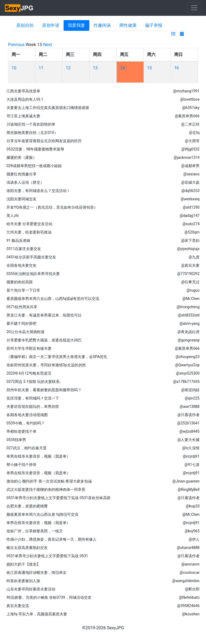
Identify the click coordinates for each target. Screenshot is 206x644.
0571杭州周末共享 (22, 307)
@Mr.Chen (191, 299)
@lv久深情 (191, 448)
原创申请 (51, 25)
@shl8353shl (189, 315)
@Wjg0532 (190, 149)
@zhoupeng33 (187, 357)
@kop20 (193, 506)
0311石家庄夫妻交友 (24, 249)
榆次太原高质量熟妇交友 (27, 548)
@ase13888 (190, 406)
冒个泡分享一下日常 (23, 290)
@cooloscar (190, 573)
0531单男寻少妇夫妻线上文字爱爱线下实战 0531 (47, 556)
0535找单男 (16, 440)
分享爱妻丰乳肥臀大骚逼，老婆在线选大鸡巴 (44, 340)
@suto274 (191, 224)
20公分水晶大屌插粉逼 (25, 332)
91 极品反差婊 (18, 240)
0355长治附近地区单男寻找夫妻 (33, 274)
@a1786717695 (186, 382)
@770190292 (188, 274)
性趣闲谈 (102, 25)
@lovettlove (190, 99)
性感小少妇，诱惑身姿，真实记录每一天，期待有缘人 (51, 539)
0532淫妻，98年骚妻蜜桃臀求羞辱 (35, 149)
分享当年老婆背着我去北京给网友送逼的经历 (44, 141)
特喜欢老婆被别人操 (23, 581)
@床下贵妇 (190, 240)
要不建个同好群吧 (21, 323)
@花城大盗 (190, 182)
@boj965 (192, 531)
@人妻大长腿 (188, 440)
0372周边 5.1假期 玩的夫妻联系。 (35, 382)
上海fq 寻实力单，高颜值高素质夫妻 (37, 614)
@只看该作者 (188, 415)
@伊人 (194, 539)
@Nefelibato (189, 597)
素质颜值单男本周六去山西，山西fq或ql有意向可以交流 (53, 299)
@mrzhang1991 (186, 91)
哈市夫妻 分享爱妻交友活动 (29, 224)
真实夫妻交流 (18, 606)
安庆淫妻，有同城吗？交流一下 (33, 398)
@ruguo (193, 290)
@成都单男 (190, 166)
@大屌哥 (192, 141)
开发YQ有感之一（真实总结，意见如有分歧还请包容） (52, 207)
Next (48, 45)
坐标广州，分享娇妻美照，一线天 (35, 531)
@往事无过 (190, 282)
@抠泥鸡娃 (190, 390)
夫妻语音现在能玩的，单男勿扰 (33, 406)
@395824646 (188, 606)
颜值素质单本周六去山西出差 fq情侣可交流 (42, 514)
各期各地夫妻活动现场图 (27, 415)
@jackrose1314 (187, 157)
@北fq (194, 133)
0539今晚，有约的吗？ (26, 423)
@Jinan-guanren (186, 481)
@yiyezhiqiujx (188, 249)
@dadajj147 (190, 216)
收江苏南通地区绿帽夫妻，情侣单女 (36, 573)
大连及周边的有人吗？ (25, 99)
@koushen (191, 614)
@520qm (192, 232)
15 (149, 68)
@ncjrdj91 (191, 456)
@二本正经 (190, 124)
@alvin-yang (190, 323)
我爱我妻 (76, 25)
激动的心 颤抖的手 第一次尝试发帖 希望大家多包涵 (49, 481)
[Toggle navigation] (194, 8)
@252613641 (188, 423)
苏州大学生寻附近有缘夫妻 (29, 348)
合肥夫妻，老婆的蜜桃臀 (27, 506)
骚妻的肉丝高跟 (20, 282)
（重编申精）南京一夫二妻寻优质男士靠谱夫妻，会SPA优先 (57, 357)
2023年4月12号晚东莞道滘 (29, 373)
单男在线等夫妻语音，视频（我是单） (38, 456)
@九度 (194, 257)
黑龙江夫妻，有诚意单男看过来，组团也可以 (44, 315)
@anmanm (190, 564)
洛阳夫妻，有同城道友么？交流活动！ (38, 191)
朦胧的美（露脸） (21, 157)
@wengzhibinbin (186, 581)
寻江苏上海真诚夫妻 (23, 116)
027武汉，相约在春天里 (27, 448)
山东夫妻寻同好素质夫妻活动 (31, 589)
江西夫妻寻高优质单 (23, 91)
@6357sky (191, 108)
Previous (16, 45)
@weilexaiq (190, 199)
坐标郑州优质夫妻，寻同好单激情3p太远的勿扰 (46, 365)
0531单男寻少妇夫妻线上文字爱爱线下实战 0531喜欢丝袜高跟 (58, 498)
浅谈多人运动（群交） (25, 182)
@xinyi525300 (188, 373)
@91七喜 (192, 465)
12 (68, 68)
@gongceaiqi (189, 340)
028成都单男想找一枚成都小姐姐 (34, 166)
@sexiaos (192, 174)
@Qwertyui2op (187, 365)
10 (14, 68)
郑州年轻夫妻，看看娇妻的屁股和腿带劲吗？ (44, 390)
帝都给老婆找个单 (21, 431)
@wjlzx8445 (190, 431)
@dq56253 (190, 191)
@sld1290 (191, 207)
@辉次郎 (192, 589)
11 (41, 68)
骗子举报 (154, 25)
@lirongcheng (188, 307)
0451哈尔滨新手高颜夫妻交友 (31, 257)
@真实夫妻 (190, 265)
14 (122, 68)
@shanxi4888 (188, 548)
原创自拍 (25, 25)
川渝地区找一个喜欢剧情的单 (31, 124)
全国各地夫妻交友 (21, 265)
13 (95, 68)
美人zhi (13, 216)
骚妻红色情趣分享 (21, 174)
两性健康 (128, 25)
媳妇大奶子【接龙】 (23, 564)
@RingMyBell (189, 489)
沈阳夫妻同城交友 (21, 199)
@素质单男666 (187, 116)
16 (176, 68)
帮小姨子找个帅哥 (21, 465)
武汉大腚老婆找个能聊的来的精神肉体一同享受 (46, 489)
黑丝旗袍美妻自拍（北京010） (32, 133)
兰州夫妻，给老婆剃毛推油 (29, 232)
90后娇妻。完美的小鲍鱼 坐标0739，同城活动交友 (49, 597)
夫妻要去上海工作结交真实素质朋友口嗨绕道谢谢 (48, 108)
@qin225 (192, 398)
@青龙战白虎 (188, 332)
